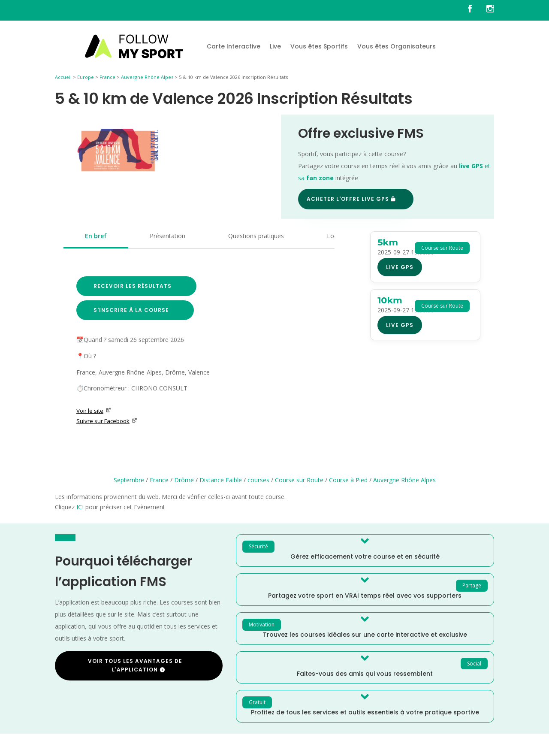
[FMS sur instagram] (490, 10)
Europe (86, 77)
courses (258, 480)
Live (275, 46)
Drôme (184, 480)
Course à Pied (348, 480)
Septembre (129, 480)
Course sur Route (299, 480)
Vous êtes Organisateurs (397, 46)
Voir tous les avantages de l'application (135, 665)
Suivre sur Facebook (107, 421)
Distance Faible (221, 480)
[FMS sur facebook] (476, 10)
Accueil (63, 77)
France (107, 77)
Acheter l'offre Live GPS (348, 199)
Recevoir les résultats (133, 286)
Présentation (167, 236)
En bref (96, 236)
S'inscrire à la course (131, 310)
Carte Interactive (234, 46)
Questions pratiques (256, 236)
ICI (80, 507)
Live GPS (400, 267)
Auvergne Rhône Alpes (147, 77)
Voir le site (94, 411)
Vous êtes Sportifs (319, 46)
